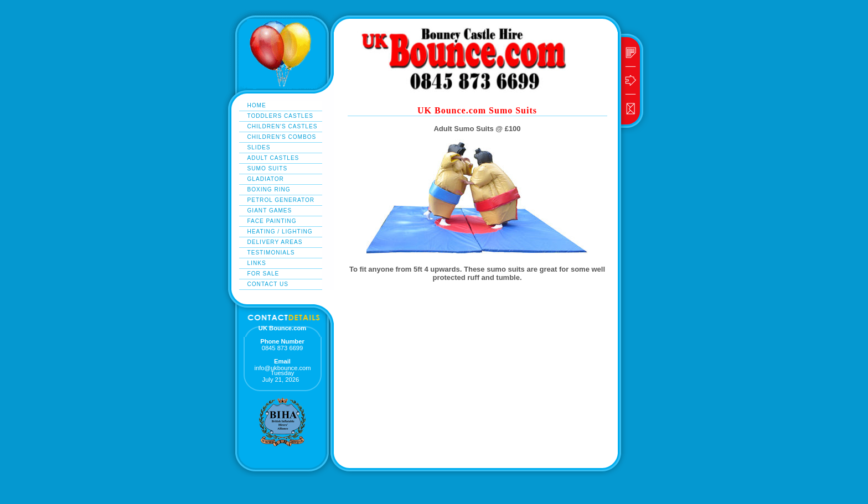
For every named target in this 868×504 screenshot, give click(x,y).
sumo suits (268, 168)
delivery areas (275, 242)
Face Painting (272, 221)
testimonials (271, 253)
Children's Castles (283, 126)
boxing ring (269, 189)
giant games (270, 211)
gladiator (266, 179)
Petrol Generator (281, 200)
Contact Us (268, 284)
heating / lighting (280, 232)
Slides (259, 147)
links (257, 263)
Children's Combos (282, 137)
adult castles (273, 158)
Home (257, 105)
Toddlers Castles (280, 116)
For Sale (263, 274)
